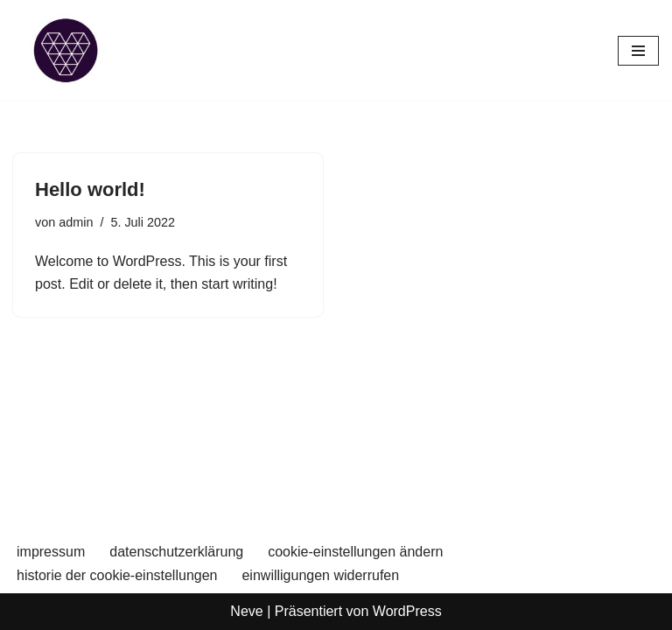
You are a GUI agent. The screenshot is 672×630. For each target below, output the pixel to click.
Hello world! (90, 189)
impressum (51, 552)
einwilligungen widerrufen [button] (320, 575)
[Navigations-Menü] (638, 51)
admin (76, 222)
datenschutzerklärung (176, 552)
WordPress (407, 611)
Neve (246, 611)
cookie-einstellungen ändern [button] (355, 552)
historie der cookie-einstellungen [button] (117, 575)
